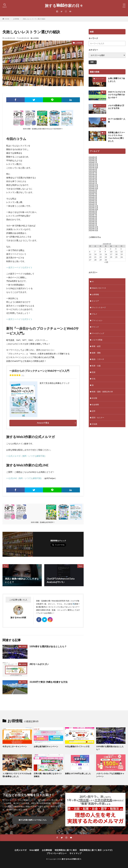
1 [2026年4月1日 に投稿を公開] (100, 249)
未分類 (94, 400)
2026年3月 (93, 159)
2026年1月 (93, 162)
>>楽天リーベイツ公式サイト (19, 267)
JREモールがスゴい (39, 664)
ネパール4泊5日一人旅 (117, 120)
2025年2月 (93, 182)
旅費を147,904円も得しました (78, 773)
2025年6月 (93, 175)
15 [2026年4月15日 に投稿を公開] (101, 254)
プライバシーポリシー (57, 853)
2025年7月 (93, 173)
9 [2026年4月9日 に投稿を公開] (105, 252)
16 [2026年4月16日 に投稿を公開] (106, 254)
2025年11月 (93, 166)
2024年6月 (93, 196)
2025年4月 (93, 178)
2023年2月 (93, 223)
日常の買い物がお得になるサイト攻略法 (48, 775)
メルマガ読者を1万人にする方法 (116, 107)
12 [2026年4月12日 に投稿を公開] (122, 252)
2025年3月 (93, 180)
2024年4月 (93, 199)
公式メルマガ (20, 850)
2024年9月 (93, 190)
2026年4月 (93, 157)
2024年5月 (93, 197)
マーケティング (100, 106)
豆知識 (94, 425)
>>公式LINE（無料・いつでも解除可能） (25, 478)
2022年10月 (93, 230)
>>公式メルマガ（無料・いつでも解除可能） (26, 456)
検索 (92, 62)
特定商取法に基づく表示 (66, 850)
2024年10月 (93, 189)
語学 (94, 413)
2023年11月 (93, 208)
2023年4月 (93, 220)
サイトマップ (75, 853)
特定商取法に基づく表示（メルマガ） (97, 850)
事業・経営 (96, 348)
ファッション (97, 322)
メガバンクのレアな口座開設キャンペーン (110, 775)
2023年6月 (93, 216)
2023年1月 (93, 225)
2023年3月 (93, 222)
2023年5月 (93, 218)
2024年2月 (93, 202)
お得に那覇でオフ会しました (116, 80)
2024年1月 (93, 204)
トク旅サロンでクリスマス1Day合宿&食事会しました (17, 775)
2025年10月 (93, 168)
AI (93, 283)
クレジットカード (99, 79)
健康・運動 (96, 354)
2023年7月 (93, 215)
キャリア (95, 302)
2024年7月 (93, 194)
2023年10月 (93, 209)
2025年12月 (93, 164)
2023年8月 (93, 213)
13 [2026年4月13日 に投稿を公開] (90, 254)
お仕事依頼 (47, 850)
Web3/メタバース (99, 289)
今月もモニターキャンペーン (15, 746)
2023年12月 (93, 206)
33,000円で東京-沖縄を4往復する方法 (48, 682)
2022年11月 (93, 229)
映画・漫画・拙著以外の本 (102, 393)
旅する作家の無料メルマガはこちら (33, 820)
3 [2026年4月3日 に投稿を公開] (111, 249)
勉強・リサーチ (98, 361)
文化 (94, 380)
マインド (95, 328)
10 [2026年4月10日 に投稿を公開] (111, 252)
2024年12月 (93, 185)
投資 (94, 374)
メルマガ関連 (97, 341)
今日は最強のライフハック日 (77, 746)
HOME (7, 19)
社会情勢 (95, 406)
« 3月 (106, 262)
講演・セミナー (98, 419)
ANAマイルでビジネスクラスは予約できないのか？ (117, 95)
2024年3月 (93, 201)
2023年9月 (93, 211)
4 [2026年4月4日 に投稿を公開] (116, 249)
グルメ (94, 315)
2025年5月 (93, 176)
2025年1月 (93, 183)
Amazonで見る (43, 423)
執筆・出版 (96, 367)
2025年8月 (93, 171)
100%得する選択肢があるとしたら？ (48, 646)
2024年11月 (93, 187)
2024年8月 (93, 192)
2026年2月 (93, 161)
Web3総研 (34, 850)
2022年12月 (93, 227)
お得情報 (16, 19)
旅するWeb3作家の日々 (64, 6)
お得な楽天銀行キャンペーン (46, 746)
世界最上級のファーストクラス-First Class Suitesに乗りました (116, 137)
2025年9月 (93, 169)
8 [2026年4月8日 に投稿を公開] (100, 252)
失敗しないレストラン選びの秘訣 (34, 19)
